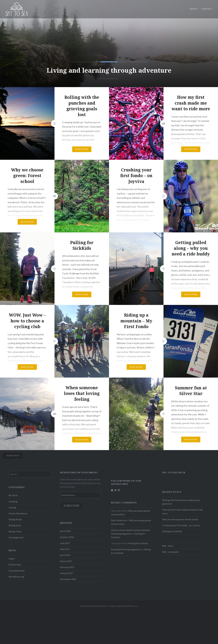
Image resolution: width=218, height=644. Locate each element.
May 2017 (65, 549)
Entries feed (15, 564)
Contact (207, 9)
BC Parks (13, 495)
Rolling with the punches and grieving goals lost (181, 502)
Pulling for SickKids (172, 531)
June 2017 (65, 543)
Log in (12, 558)
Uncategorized (16, 537)
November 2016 (68, 579)
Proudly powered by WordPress (94, 606)
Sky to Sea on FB (174, 472)
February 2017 (67, 567)
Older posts (13, 456)
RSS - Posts (168, 546)
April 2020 (65, 531)
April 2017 (65, 555)
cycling (12, 507)
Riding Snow (15, 525)
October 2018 (67, 537)
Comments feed (16, 571)
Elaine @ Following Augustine (126, 549)
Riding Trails (15, 531)
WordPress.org (16, 577)
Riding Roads (15, 519)
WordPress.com (131, 606)
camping (13, 501)
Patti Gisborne (118, 520)
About (194, 9)
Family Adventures (18, 513)
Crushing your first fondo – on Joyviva (181, 525)
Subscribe (72, 506)
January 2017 (67, 573)
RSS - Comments (171, 552)
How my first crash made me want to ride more (182, 511)
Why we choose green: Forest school (180, 519)
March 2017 (66, 561)
